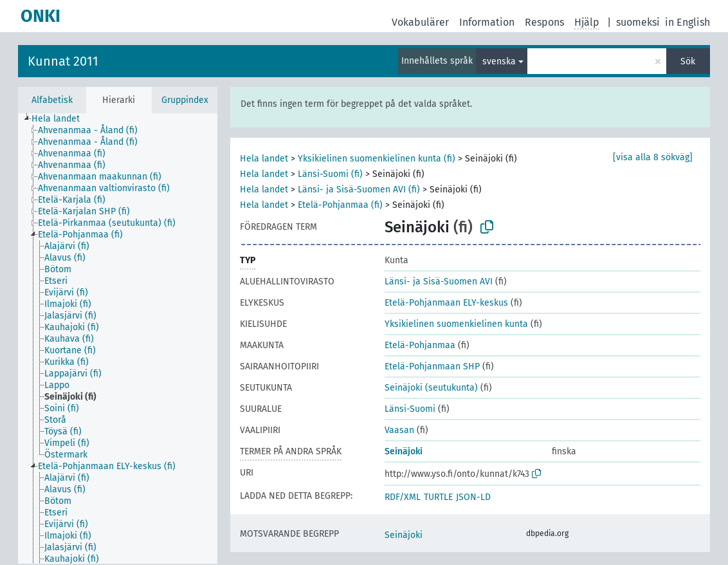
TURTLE (438, 497)
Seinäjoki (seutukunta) (431, 388)
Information (487, 22)
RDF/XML (403, 497)
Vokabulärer (420, 22)
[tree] (118, 338)
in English (687, 22)
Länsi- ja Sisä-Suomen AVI (439, 282)
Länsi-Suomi (410, 409)
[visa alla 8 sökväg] (653, 157)
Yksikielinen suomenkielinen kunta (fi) (377, 159)
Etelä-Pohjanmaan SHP (432, 366)
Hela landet (264, 159)
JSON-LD (473, 497)
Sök (688, 61)
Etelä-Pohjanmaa (420, 345)
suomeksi (638, 22)
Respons (544, 22)
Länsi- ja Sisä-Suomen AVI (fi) (359, 190)
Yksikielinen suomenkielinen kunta (456, 324)
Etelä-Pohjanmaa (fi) (340, 205)
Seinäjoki (404, 451)
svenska (499, 61)
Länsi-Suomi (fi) (330, 174)
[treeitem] (61, 119)
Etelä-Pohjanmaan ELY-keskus (446, 303)
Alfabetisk (52, 100)
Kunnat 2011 (63, 61)
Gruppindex (185, 100)
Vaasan (399, 430)
